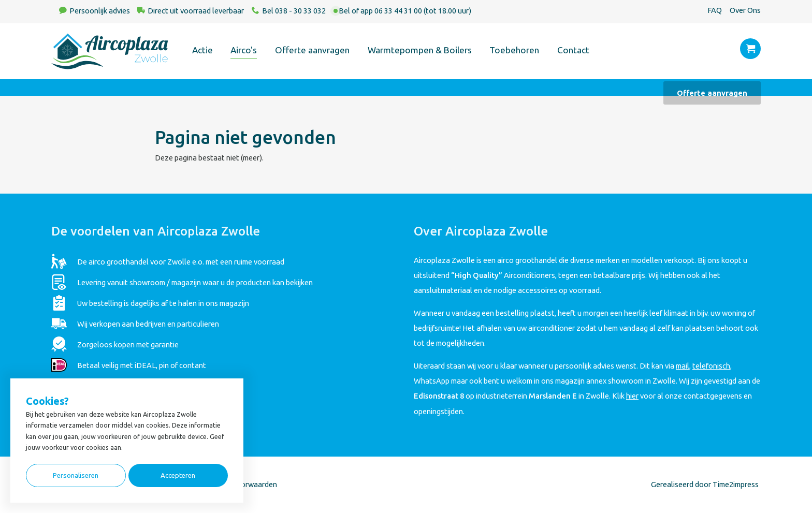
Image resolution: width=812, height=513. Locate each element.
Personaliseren (76, 475)
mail (683, 366)
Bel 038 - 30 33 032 (294, 11)
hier (632, 396)
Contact (573, 50)
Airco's (244, 50)
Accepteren (178, 475)
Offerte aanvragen (312, 50)
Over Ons (745, 10)
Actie (202, 50)
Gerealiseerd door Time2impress (705, 484)
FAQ (715, 10)
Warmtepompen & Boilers (420, 50)
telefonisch (711, 366)
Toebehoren (514, 50)
